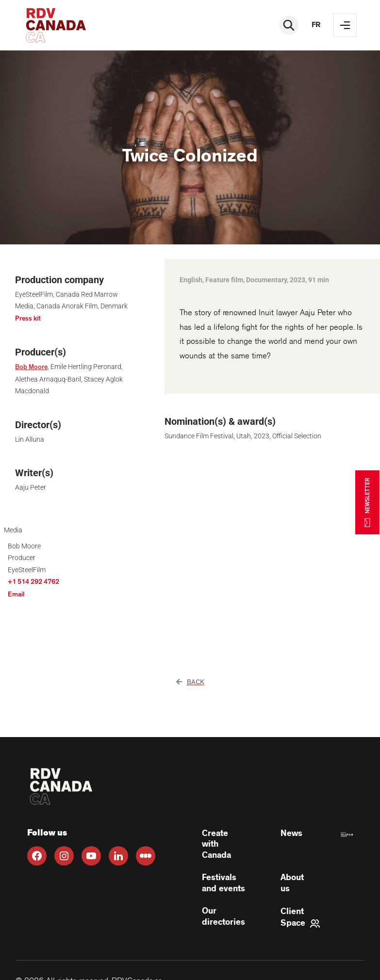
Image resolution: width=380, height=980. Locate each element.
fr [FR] (316, 25)
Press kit (28, 319)
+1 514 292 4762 (33, 582)
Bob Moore (31, 367)
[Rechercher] (289, 25)
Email (16, 594)
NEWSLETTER (367, 502)
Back (190, 682)
